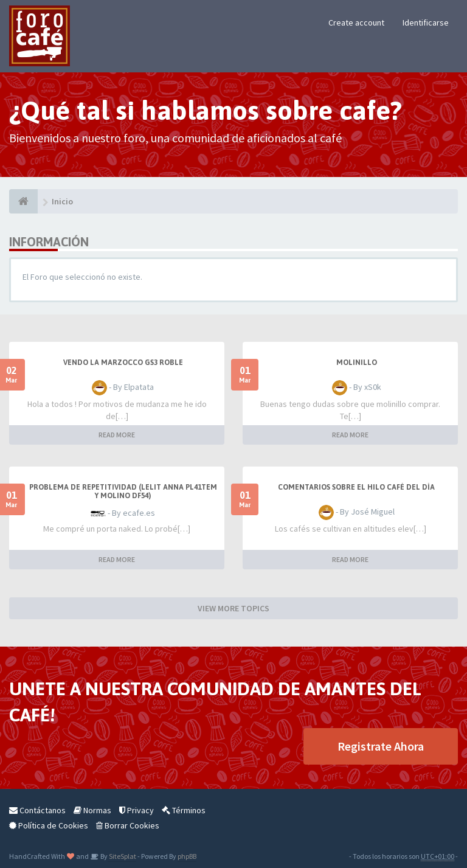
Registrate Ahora (381, 746)
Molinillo (357, 363)
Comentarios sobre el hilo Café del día (356, 487)
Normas (92, 810)
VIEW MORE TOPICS (233, 608)
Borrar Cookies (128, 825)
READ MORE (117, 435)
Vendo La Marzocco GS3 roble (123, 363)
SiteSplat (122, 856)
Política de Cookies (49, 825)
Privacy (137, 810)
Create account (356, 23)
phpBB (187, 856)
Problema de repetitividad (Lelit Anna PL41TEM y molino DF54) (123, 491)
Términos (184, 810)
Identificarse (426, 23)
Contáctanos (37, 810)
